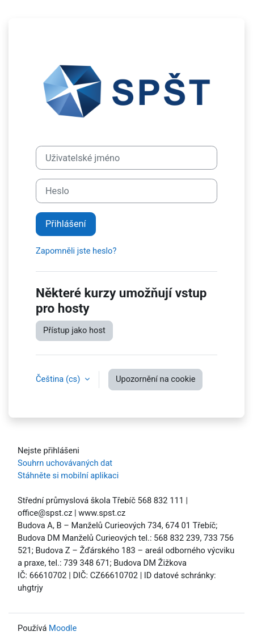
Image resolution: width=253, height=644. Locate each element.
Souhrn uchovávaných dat (65, 463)
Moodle (63, 628)
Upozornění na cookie (156, 379)
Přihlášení (66, 224)
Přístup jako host (74, 330)
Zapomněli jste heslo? (76, 251)
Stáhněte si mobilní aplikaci (68, 475)
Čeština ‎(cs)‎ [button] (59, 379)
